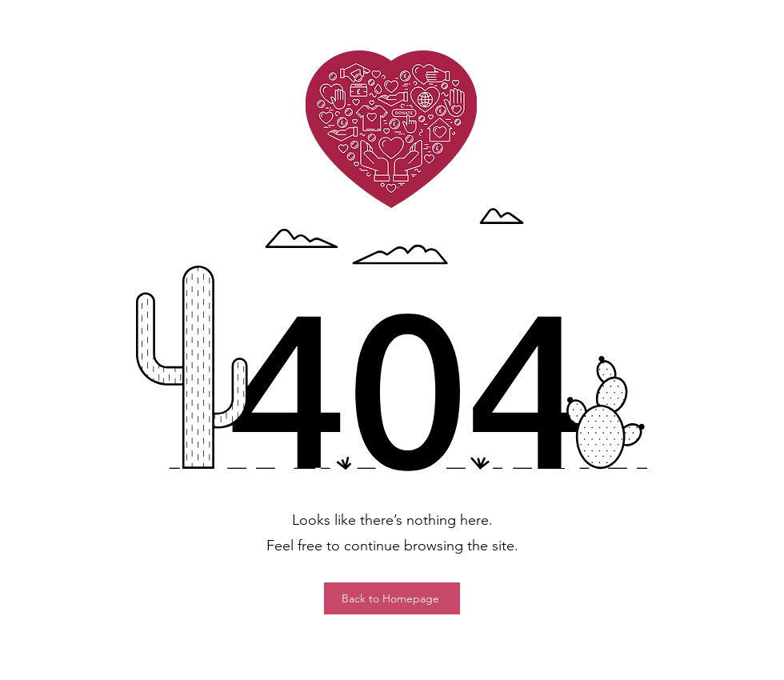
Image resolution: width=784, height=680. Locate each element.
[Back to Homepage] (392, 598)
